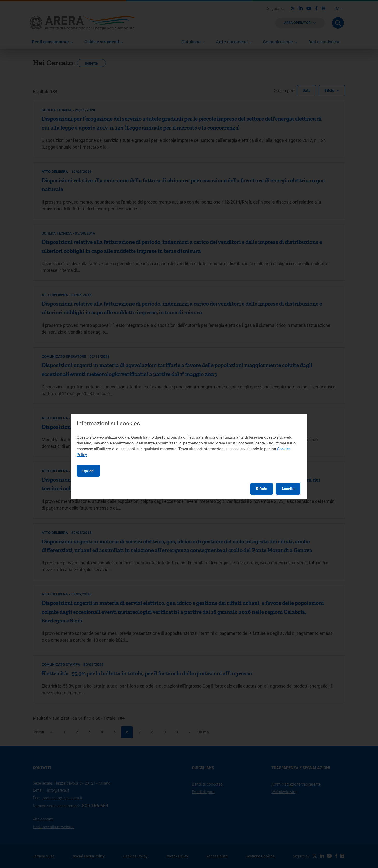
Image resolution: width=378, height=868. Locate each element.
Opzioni (88, 471)
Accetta (288, 489)
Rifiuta (262, 489)
